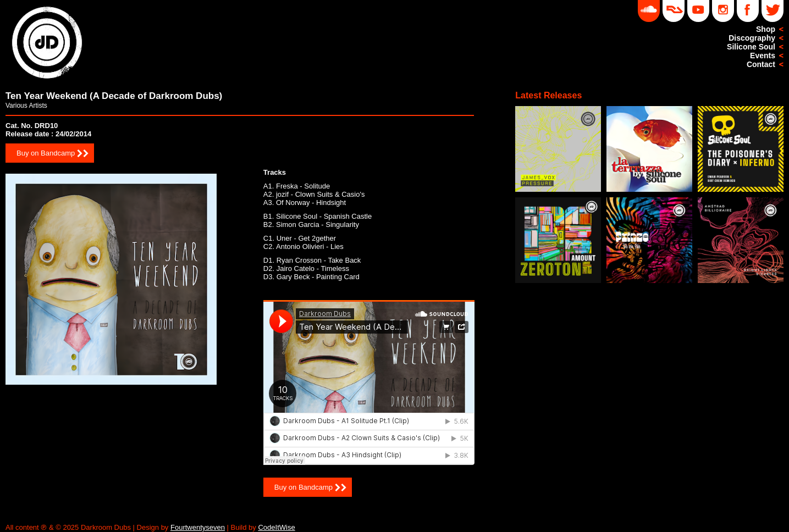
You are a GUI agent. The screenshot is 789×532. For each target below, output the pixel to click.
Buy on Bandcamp (46, 153)
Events (763, 56)
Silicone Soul (751, 47)
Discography (752, 38)
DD (674, 11)
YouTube (698, 11)
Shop (766, 29)
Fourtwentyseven (198, 527)
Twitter (773, 11)
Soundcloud (649, 11)
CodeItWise (276, 527)
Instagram (723, 11)
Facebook (748, 11)
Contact (761, 64)
